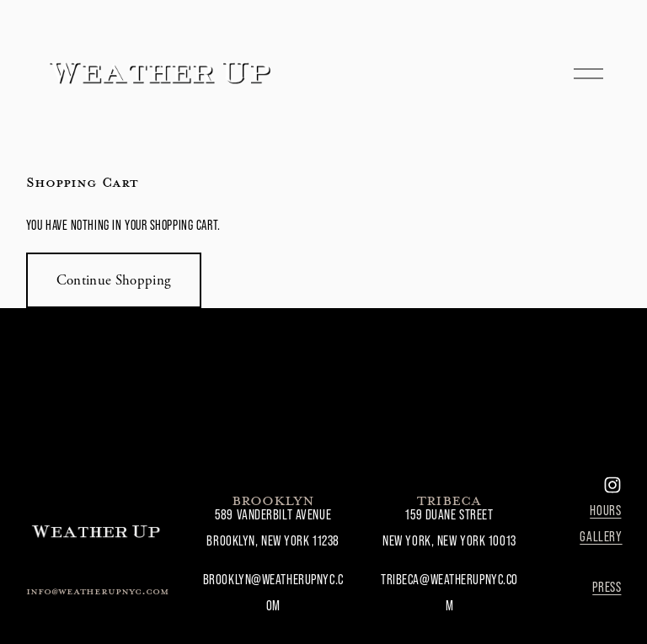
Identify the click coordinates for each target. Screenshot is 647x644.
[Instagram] (612, 485)
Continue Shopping (114, 280)
